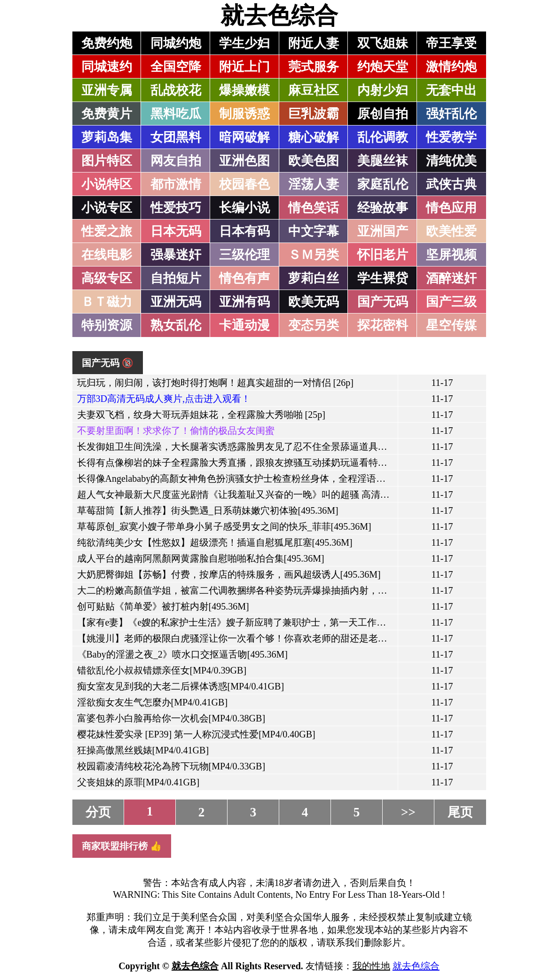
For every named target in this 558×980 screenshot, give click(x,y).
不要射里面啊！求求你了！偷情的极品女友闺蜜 (176, 431)
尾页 (460, 812)
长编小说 (244, 208)
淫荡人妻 (314, 184)
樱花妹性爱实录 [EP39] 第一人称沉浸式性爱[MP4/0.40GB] (196, 734)
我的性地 (371, 966)
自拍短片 (176, 278)
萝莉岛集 (107, 137)
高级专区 (107, 278)
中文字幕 (314, 231)
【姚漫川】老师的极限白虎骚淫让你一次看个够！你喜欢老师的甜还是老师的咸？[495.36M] (267, 638)
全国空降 (176, 67)
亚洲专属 (107, 90)
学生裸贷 (383, 278)
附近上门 (244, 67)
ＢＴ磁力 (107, 302)
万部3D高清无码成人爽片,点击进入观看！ (164, 399)
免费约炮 (107, 43)
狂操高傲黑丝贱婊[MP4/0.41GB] (143, 750)
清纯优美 (451, 161)
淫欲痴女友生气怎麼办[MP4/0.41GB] (153, 702)
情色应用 (451, 208)
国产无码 (383, 302)
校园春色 (244, 184)
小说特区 (107, 184)
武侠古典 (451, 184)
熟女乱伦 (176, 325)
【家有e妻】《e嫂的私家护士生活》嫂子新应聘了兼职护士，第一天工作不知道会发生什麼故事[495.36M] (294, 622)
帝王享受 (451, 43)
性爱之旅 (107, 231)
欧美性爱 (451, 231)
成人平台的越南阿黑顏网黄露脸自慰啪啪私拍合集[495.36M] (201, 558)
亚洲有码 (244, 302)
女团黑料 (176, 137)
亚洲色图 (244, 161)
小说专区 (107, 208)
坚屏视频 (451, 255)
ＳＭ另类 (314, 255)
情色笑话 (314, 208)
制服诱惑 (244, 114)
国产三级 (451, 302)
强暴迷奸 (176, 255)
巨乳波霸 (314, 114)
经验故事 (383, 208)
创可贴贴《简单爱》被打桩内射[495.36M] (163, 606)
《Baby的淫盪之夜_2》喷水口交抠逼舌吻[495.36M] (182, 654)
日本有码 (244, 231)
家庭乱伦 (383, 184)
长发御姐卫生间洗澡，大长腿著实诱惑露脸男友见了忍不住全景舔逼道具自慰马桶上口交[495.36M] (281, 447)
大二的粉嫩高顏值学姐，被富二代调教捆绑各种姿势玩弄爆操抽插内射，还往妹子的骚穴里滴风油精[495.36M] (304, 590)
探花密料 (383, 325)
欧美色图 (314, 161)
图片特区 (107, 161)
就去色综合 (279, 16)
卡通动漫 (244, 325)
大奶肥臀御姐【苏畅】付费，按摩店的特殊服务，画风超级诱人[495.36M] (229, 574)
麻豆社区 (314, 90)
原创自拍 (383, 114)
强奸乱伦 (451, 114)
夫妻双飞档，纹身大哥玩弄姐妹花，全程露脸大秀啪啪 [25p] (201, 415)
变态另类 (314, 325)
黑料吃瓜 (176, 114)
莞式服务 (314, 67)
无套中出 (451, 90)
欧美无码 (314, 302)
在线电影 (107, 255)
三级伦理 (244, 255)
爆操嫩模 (244, 90)
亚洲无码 (176, 302)
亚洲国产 (383, 231)
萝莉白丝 (314, 278)
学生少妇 (244, 43)
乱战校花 (176, 90)
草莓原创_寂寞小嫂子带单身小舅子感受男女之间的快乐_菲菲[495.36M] (224, 526)
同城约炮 (176, 43)
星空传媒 (451, 325)
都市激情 (176, 184)
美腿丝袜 (383, 161)
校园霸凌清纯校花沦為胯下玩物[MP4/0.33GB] (171, 766)
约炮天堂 (383, 67)
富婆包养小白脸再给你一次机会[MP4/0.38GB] (171, 718)
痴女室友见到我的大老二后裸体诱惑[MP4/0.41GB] (181, 686)
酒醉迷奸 (451, 278)
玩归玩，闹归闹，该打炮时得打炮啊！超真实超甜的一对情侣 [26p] (215, 383)
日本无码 (176, 231)
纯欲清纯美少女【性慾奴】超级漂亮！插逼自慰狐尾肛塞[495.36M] (215, 542)
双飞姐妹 (383, 43)
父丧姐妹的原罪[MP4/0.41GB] (138, 782)
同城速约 (107, 67)
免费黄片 (107, 114)
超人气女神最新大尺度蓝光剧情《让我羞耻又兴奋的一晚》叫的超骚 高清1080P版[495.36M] (266, 494)
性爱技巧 (176, 208)
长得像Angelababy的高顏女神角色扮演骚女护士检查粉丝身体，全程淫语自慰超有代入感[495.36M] (280, 478)
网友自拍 (176, 161)
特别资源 (107, 325)
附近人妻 (314, 43)
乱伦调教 (383, 137)
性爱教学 (451, 137)
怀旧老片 (383, 255)
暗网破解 (244, 137)
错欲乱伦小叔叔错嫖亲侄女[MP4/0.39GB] (162, 670)
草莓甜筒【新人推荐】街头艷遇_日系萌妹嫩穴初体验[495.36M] (208, 510)
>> (408, 812)
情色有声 (244, 278)
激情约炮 (451, 67)
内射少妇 (383, 90)
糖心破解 (314, 137)
